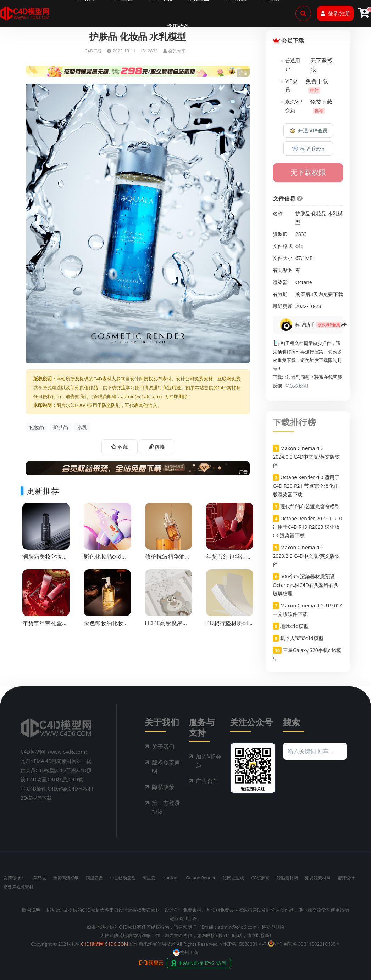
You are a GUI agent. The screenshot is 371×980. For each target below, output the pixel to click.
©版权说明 (296, 386)
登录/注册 (335, 13)
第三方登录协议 (166, 807)
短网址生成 (233, 878)
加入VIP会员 (209, 761)
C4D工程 (93, 51)
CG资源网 (260, 878)
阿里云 (149, 878)
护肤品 (61, 427)
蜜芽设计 (346, 878)
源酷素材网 (287, 878)
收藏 (120, 447)
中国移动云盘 (123, 878)
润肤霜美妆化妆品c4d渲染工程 (45, 560)
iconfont (171, 878)
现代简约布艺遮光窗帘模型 (310, 506)
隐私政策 (163, 787)
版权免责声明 (166, 767)
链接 (157, 447)
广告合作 (207, 781)
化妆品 (37, 427)
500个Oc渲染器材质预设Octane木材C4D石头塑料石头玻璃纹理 (306, 585)
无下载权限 (308, 172)
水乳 (82, 427)
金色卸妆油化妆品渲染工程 (106, 626)
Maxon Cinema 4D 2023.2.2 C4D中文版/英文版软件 (306, 556)
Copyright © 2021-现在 (55, 944)
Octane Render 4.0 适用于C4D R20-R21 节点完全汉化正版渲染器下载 (306, 486)
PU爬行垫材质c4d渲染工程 (229, 626)
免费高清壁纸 (66, 878)
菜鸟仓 (40, 878)
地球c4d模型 (294, 626)
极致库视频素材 (18, 887)
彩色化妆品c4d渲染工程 (106, 560)
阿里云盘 (94, 878)
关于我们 (163, 747)
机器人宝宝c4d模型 (302, 638)
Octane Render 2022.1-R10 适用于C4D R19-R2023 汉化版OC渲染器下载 (307, 527)
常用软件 (178, 27)
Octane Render (201, 878)
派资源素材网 (318, 878)
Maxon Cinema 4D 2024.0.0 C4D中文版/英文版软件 (306, 457)
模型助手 (305, 325)
